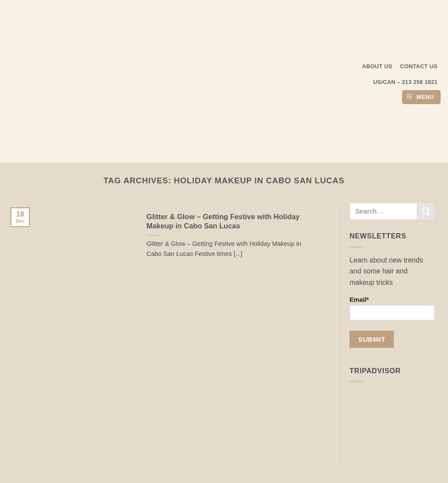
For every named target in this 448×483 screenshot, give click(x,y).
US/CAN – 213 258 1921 (405, 82)
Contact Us (419, 66)
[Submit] (426, 211)
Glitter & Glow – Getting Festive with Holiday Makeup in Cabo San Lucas (223, 222)
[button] (421, 97)
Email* (392, 308)
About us (377, 66)
